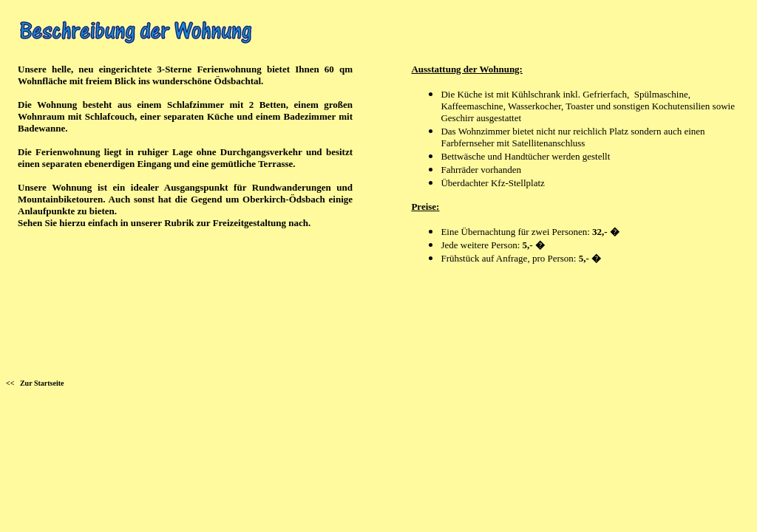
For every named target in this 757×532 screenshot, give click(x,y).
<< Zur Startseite (35, 383)
